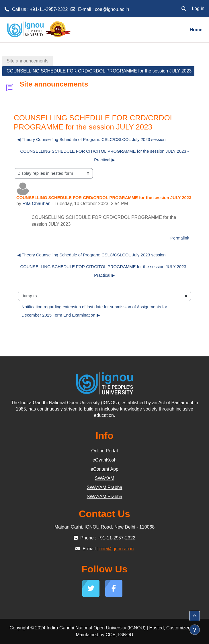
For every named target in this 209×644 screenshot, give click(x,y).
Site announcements (28, 61)
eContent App (104, 469)
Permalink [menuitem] (180, 238)
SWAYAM (104, 478)
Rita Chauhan (36, 204)
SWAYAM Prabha (104, 487)
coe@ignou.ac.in (112, 9)
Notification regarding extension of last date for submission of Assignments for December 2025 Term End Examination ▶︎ (95, 311)
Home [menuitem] (196, 30)
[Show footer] (195, 630)
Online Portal (104, 451)
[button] (184, 9)
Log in (198, 8)
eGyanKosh (105, 460)
